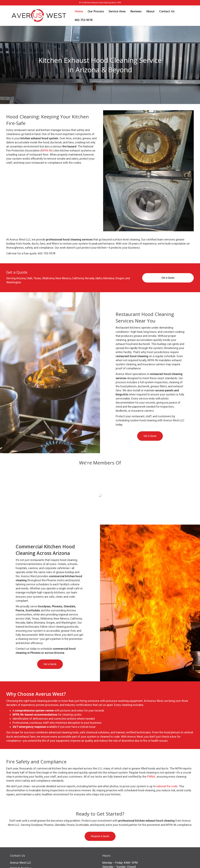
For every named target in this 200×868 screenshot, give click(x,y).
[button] (100, 836)
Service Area (117, 11)
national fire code (167, 786)
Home (79, 11)
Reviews (136, 11)
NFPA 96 (46, 150)
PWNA (151, 777)
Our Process (96, 11)
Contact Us (167, 11)
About (150, 11)
